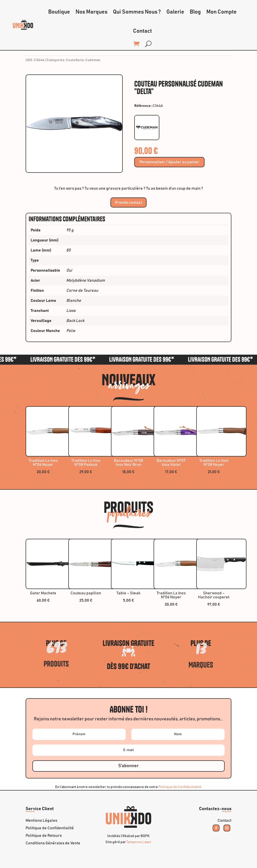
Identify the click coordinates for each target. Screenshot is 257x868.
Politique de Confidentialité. (180, 787)
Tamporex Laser (139, 842)
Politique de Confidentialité (50, 828)
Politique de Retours (44, 836)
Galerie (175, 12)
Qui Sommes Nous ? (137, 12)
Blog (195, 12)
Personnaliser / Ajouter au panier (169, 162)
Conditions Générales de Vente (53, 843)
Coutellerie (75, 60)
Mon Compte (221, 12)
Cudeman (93, 60)
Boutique (59, 12)
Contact (142, 31)
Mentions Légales (41, 821)
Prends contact (128, 202)
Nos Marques (91, 12)
